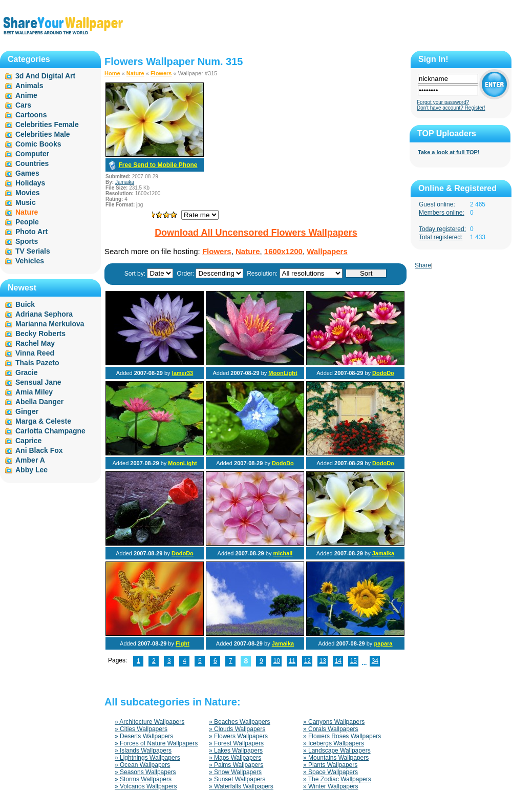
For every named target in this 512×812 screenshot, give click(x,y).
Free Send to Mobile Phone (158, 165)
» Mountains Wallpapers (336, 758)
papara (383, 643)
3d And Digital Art (45, 76)
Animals (29, 86)
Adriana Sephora (44, 314)
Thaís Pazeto (37, 363)
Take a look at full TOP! (449, 152)
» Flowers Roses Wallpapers (342, 736)
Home (112, 73)
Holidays (30, 183)
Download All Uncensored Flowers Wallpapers (256, 233)
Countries (32, 163)
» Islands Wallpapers (143, 751)
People (27, 222)
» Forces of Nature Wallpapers (156, 743)
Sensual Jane (38, 382)
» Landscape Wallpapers (337, 751)
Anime (26, 95)
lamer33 (183, 373)
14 (338, 661)
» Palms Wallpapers (236, 765)
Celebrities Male (43, 134)
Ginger (27, 411)
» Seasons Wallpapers (145, 772)
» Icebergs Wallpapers (334, 743)
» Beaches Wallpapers (240, 722)
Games (27, 173)
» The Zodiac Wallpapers (337, 779)
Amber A (30, 460)
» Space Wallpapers (330, 772)
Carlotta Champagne (50, 431)
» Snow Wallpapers (235, 772)
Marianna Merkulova (50, 324)
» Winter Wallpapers (331, 786)
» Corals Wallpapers (331, 729)
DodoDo (383, 373)
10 (277, 661)
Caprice (28, 441)
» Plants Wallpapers (330, 765)
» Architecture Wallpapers (150, 722)
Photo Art (31, 232)
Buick (25, 304)
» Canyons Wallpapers (334, 722)
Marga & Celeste (43, 421)
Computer (32, 154)
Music (26, 202)
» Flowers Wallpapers (238, 736)
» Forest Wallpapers (236, 743)
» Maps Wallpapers (235, 758)
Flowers (161, 73)
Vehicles (30, 261)
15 (354, 661)
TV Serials (33, 251)
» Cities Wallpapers (141, 729)
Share (423, 265)
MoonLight (283, 373)
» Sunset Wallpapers (237, 779)
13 (323, 661)
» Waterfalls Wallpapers (241, 786)
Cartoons (31, 115)
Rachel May (35, 343)
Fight (183, 643)
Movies (27, 193)
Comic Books (38, 144)
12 (307, 661)
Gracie (27, 372)
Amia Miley (34, 392)
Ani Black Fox (39, 450)
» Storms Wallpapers (143, 779)
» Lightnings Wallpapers (147, 758)
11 (292, 661)
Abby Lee (31, 470)
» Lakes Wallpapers (236, 751)
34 (375, 661)
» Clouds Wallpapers (237, 729)
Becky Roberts (40, 334)
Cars (23, 105)
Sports (27, 241)
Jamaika (125, 182)
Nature (135, 73)
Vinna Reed (35, 353)
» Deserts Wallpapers (144, 736)
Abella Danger (39, 402)
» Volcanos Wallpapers (146, 786)
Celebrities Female (47, 124)
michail (283, 553)
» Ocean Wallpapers (142, 765)
